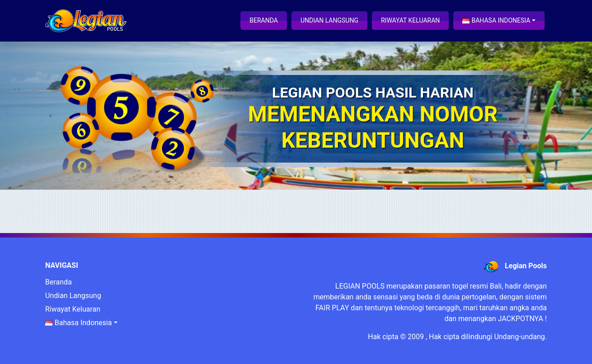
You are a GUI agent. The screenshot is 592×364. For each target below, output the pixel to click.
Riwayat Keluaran (410, 20)
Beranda (264, 20)
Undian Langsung (329, 20)
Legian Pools (526, 266)
